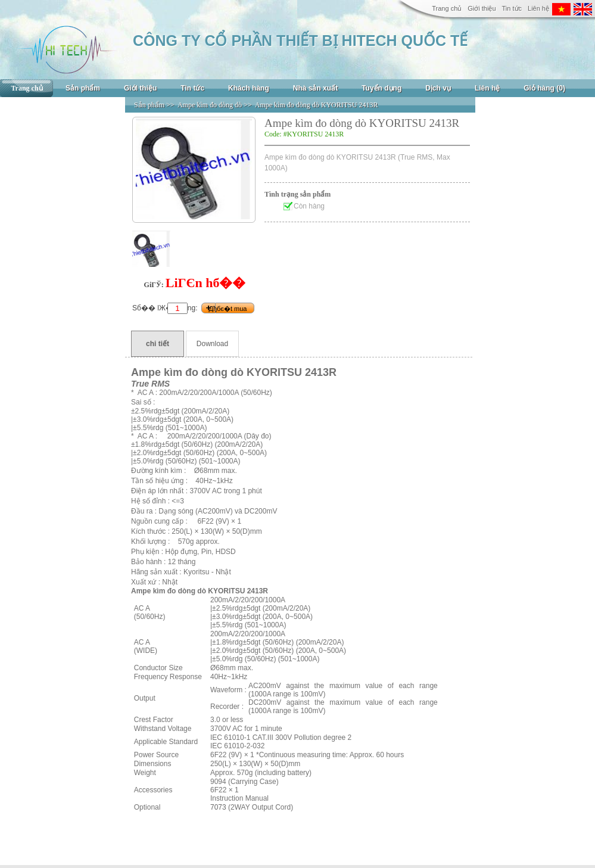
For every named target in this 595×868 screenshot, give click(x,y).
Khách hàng (249, 88)
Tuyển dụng (381, 88)
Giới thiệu (482, 8)
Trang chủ (447, 8)
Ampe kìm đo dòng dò (210, 105)
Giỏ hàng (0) (544, 88)
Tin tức (512, 8)
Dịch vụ (438, 88)
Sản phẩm (83, 88)
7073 (218, 807)
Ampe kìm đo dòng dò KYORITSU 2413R (317, 105)
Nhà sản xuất (315, 88)
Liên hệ (538, 8)
